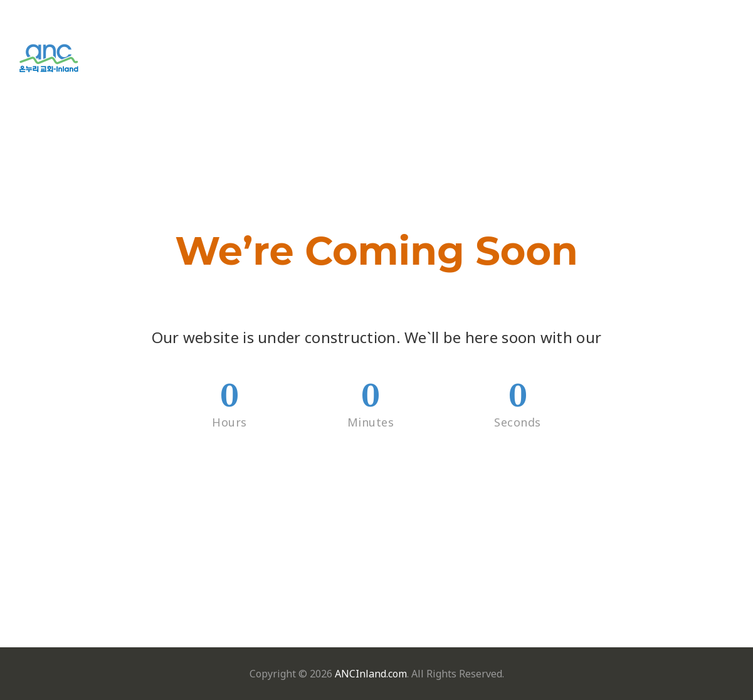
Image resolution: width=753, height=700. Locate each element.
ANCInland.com (371, 674)
